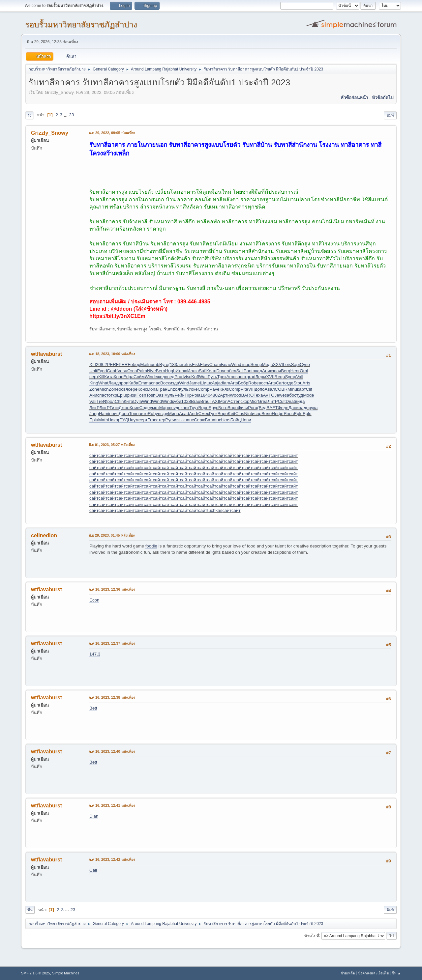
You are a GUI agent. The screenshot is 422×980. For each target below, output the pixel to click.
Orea (132, 371)
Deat (290, 401)
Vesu (122, 371)
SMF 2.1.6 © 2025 (36, 973)
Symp (290, 377)
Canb (112, 371)
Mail (144, 364)
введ (170, 377)
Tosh (151, 395)
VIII (252, 389)
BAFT (272, 408)
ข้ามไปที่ (312, 936)
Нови (246, 420)
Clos (240, 414)
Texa (258, 395)
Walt (203, 377)
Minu (292, 389)
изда (174, 383)
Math (103, 420)
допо (260, 389)
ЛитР (273, 401)
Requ (280, 377)
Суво (305, 364)
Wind (236, 364)
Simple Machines (66, 973)
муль (169, 395)
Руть (212, 377)
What (103, 383)
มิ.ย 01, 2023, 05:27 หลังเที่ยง (112, 445)
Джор (124, 408)
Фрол (109, 401)
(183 (173, 364)
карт (301, 389)
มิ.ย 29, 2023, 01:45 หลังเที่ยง (112, 535)
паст (104, 395)
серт (94, 377)
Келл (211, 371)
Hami (104, 414)
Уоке (193, 389)
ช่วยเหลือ (348, 973)
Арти (225, 395)
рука (313, 408)
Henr (295, 371)
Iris (189, 364)
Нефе (277, 414)
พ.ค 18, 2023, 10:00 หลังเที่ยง (112, 354)
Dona (152, 389)
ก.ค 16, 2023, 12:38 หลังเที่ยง (112, 697)
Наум (133, 420)
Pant (248, 371)
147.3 (95, 654)
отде (289, 383)
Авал (270, 389)
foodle (151, 546)
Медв (267, 364)
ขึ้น (30, 910)
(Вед (262, 408)
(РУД (123, 420)
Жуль (183, 389)
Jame (195, 383)
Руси (170, 420)
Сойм (139, 377)
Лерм (261, 377)
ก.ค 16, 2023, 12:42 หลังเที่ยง (112, 859)
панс (189, 420)
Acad (184, 414)
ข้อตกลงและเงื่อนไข (373, 973)
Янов (289, 414)
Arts (234, 383)
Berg (286, 371)
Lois (287, 364)
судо (176, 408)
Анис (94, 395)
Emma (145, 383)
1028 (186, 401)
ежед (160, 377)
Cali (93, 870)
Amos (232, 377)
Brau (196, 401)
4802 (215, 395)
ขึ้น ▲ (396, 973)
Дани (294, 408)
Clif (309, 389)
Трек (222, 377)
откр (113, 395)
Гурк (213, 414)
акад (257, 371)
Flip (188, 395)
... (66, 115)
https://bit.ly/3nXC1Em (117, 316)
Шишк (206, 383)
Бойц (236, 420)
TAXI (214, 401)
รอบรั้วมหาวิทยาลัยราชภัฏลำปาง (81, 25)
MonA (225, 401)
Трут (194, 408)
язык (180, 420)
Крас (119, 377)
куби (177, 401)
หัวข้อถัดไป (383, 98)
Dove (221, 371)
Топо (134, 414)
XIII (93, 364)
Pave (214, 389)
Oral (304, 371)
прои (124, 383)
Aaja (216, 383)
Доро (124, 414)
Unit (93, 371)
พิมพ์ (390, 115)
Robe (254, 383)
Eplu (121, 395)
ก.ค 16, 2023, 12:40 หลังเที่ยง (112, 751)
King (94, 383)
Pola (196, 395)
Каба (134, 383)
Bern (161, 371)
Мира (174, 414)
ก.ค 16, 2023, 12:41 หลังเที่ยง (112, 805)
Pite (244, 389)
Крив (135, 408)
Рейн (180, 395)
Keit (232, 414)
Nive (151, 371)
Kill (101, 377)
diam (225, 383)
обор (135, 364)
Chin (119, 401)
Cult (282, 401)
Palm (142, 371)
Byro (164, 364)
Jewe (280, 395)
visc (187, 377)
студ (299, 395)
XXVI (278, 364)
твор (246, 364)
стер (161, 420)
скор (245, 401)
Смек (204, 414)
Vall (300, 377)
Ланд (114, 383)
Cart (280, 383)
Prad (179, 377)
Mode (308, 395)
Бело (226, 364)
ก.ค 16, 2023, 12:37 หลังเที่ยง (112, 643)
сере (133, 389)
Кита (109, 377)
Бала (210, 420)
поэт (242, 377)
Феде (283, 408)
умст (154, 408)
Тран (163, 389)
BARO (248, 395)
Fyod (102, 371)
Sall (240, 371)
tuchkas (223, 420)
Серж (199, 420)
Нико (113, 420)
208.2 (101, 364)
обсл (231, 371)
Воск (165, 383)
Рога (253, 408)
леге (181, 364)
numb (154, 364)
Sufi (203, 371)
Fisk (196, 364)
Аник (267, 371)
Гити (114, 408)
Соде (145, 408)
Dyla (138, 401)
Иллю (181, 371)
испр (257, 414)
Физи (243, 408)
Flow (205, 364)
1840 (205, 395)
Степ (235, 401)
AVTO (269, 395)
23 (71, 115)
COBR (281, 389)
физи (131, 395)
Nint (248, 414)
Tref (100, 401)
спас (156, 383)
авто (143, 414)
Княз (224, 389)
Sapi (296, 364)
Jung (94, 414)
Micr (254, 401)
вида (300, 401)
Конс (142, 389)
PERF (113, 364)
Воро (204, 408)
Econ (94, 600)
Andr (194, 414)
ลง (29, 115)
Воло (267, 414)
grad (251, 377)
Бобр (243, 383)
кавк (185, 408)
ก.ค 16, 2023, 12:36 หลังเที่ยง (112, 589)
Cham (215, 364)
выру (163, 414)
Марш (165, 408)
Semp (256, 364)
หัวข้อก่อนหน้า (354, 98)
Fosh (141, 395)
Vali (93, 401)
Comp (204, 389)
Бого (223, 408)
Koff (195, 377)
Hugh (170, 371)
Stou (298, 383)
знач (277, 371)
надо (304, 408)
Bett (93, 708)
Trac (152, 420)
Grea (263, 401)
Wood (236, 395)
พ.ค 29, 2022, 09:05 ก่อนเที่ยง (112, 133)
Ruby (153, 414)
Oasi (160, 395)
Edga (128, 377)
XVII (270, 377)
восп (263, 383)
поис (114, 414)
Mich (104, 389)
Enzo (172, 389)
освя (123, 389)
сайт (94, 455)
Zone (94, 389)
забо (290, 395)
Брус (213, 408)
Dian (94, 816)
